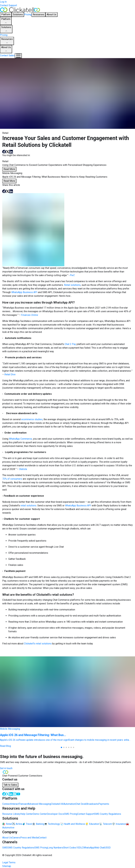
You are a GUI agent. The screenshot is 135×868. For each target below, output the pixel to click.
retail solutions (28, 506)
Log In (3, 2)
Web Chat (99, 848)
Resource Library (11, 814)
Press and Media (29, 838)
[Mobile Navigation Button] (18, 56)
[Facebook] (4, 794)
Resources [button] (38, 14)
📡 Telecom (106, 824)
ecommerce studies (32, 419)
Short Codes (70, 848)
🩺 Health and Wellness (73, 824)
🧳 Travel (27, 824)
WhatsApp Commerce (20, 439)
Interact (15, 804)
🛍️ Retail (7, 824)
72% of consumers (12, 479)
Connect (7, 804)
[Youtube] (18, 794)
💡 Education (92, 824)
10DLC (80, 848)
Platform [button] (6, 14)
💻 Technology (52, 824)
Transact (23, 804)
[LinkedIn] (11, 794)
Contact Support (8, 5)
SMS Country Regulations (108, 814)
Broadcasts (92, 804)
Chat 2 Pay (70, 344)
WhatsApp (89, 848)
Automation (69, 804)
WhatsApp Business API (24, 292)
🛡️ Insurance (119, 824)
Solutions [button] (18, 14)
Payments (104, 804)
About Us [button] (51, 14)
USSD (108, 848)
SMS (5, 848)
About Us (6, 49)
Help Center (27, 814)
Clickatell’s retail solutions (38, 644)
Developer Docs (55, 814)
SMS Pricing (71, 814)
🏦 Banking (38, 824)
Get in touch (6, 768)
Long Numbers (55, 848)
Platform (6, 21)
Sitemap (7, 866)
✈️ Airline (17, 824)
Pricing (28, 14)
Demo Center (40, 814)
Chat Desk (81, 804)
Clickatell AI (57, 804)
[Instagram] (15, 794)
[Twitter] (8, 794)
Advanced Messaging (39, 804)
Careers (16, 838)
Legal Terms (9, 862)
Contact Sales (7, 55)
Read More (9, 169)
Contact (42, 838)
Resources (7, 41)
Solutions (6, 29)
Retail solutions (72, 285)
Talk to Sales (10, 785)
